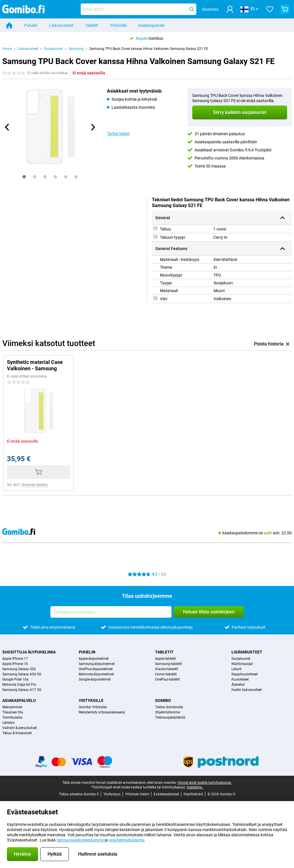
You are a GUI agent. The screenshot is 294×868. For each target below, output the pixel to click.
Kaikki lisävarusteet (247, 690)
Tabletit (92, 25)
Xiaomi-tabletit (167, 669)
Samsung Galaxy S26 (19, 669)
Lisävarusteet (61, 25)
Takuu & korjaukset (17, 733)
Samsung (76, 49)
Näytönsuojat (242, 664)
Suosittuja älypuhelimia (29, 652)
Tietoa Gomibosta (169, 707)
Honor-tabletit (166, 674)
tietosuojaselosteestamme (80, 840)
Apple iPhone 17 (15, 659)
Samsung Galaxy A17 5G (22, 690)
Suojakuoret (53, 49)
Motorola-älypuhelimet (96, 674)
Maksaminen (12, 707)
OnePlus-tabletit (167, 679)
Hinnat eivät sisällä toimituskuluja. (205, 783)
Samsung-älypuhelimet (97, 664)
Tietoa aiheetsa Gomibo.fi (79, 794)
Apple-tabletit (165, 659)
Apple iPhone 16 (15, 664)
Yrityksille (118, 25)
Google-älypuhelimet (95, 679)
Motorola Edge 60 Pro (19, 685)
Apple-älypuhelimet (94, 659)
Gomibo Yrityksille (93, 707)
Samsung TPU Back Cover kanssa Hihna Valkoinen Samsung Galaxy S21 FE (149, 49)
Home (7, 49)
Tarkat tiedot (118, 134)
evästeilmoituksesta (127, 840)
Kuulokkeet (240, 679)
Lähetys (8, 723)
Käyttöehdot (193, 794)
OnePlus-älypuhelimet (96, 669)
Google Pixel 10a (15, 679)
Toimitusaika (12, 717)
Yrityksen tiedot (137, 794)
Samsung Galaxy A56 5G (22, 674)
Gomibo (163, 700)
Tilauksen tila (13, 712)
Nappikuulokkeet (245, 674)
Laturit (236, 669)
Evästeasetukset (166, 794)
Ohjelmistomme (167, 712)
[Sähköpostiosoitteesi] (111, 612)
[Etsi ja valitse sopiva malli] (139, 9)
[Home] (9, 25)
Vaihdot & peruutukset (20, 728)
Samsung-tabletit (168, 664)
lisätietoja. (195, 787)
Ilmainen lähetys (35, 485)
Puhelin (31, 25)
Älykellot (238, 685)
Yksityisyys (112, 794)
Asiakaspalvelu (151, 25)
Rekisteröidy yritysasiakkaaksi (102, 712)
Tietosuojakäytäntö (170, 717)
